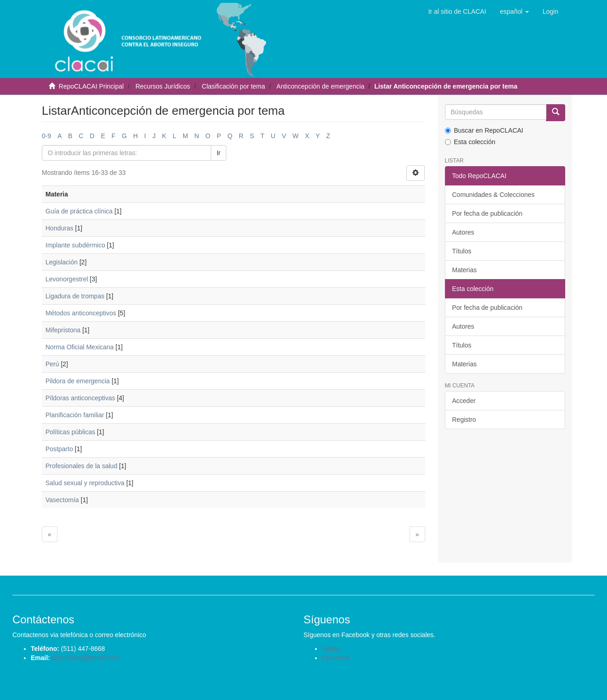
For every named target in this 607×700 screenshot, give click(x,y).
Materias (465, 270)
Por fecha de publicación (487, 213)
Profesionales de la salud (81, 466)
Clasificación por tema (234, 86)
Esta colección (470, 142)
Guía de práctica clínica (79, 211)
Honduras (59, 228)
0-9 (46, 136)
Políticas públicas (70, 432)
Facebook (336, 658)
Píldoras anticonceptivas (80, 398)
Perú (52, 364)
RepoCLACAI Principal (91, 86)
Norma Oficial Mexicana (80, 347)
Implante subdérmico (75, 245)
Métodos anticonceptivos (81, 313)
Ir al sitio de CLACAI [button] (457, 11)
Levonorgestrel (67, 279)
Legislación (62, 262)
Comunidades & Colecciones (494, 195)
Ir (219, 153)
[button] (514, 11)
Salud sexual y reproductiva (85, 483)
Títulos (462, 251)
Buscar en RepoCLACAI (484, 130)
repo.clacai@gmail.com (85, 658)
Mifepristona (63, 330)
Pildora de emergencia (78, 381)
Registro (464, 420)
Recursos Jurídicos (163, 86)
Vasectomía (62, 500)
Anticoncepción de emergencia (320, 86)
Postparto (59, 449)
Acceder (464, 401)
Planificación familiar (75, 415)
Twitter (331, 649)
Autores (463, 232)
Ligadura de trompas (75, 296)
